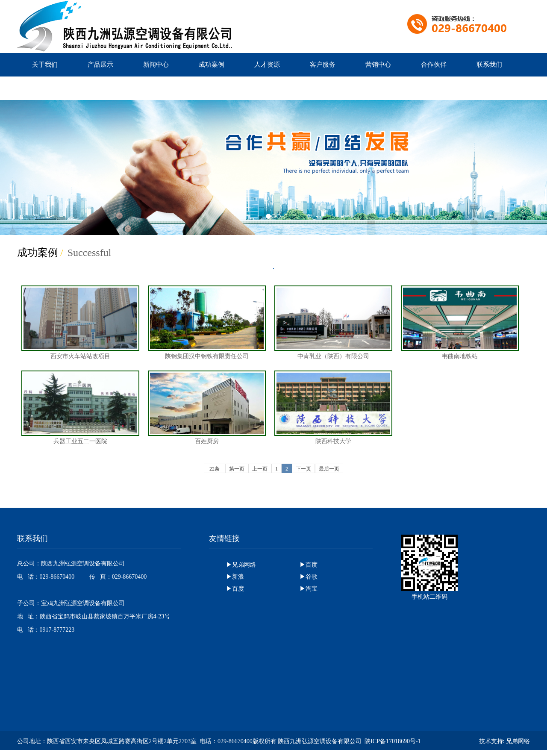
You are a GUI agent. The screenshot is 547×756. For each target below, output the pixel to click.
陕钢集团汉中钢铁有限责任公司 (207, 322)
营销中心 (378, 65)
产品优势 (45, 88)
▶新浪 (235, 577)
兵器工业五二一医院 (80, 407)
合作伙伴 (434, 65)
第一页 (237, 469)
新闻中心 (156, 65)
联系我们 (489, 65)
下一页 (303, 469)
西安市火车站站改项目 (80, 322)
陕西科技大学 (333, 407)
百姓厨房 (207, 407)
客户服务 (323, 65)
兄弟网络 (518, 741)
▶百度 (309, 565)
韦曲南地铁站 (460, 322)
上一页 (260, 469)
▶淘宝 (309, 589)
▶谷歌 (309, 577)
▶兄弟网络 (241, 565)
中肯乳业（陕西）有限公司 (333, 322)
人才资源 (267, 65)
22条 (215, 469)
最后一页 (329, 469)
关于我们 (45, 65)
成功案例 (212, 65)
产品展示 (100, 65)
